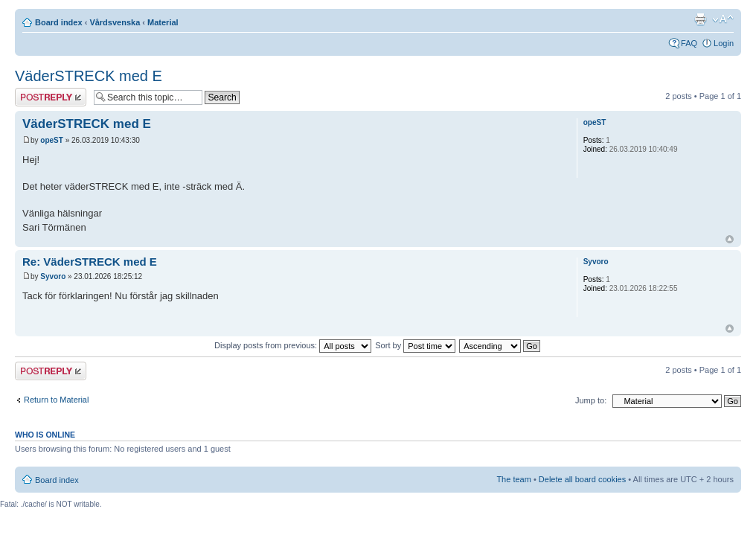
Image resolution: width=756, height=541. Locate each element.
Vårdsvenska (115, 22)
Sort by (415, 345)
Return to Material (56, 400)
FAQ (689, 43)
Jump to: (591, 400)
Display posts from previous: (293, 345)
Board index (59, 22)
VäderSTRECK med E (89, 76)
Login (724, 43)
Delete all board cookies (582, 479)
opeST (52, 140)
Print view (700, 19)
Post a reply (51, 97)
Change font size (723, 19)
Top (730, 239)
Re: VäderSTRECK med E (90, 262)
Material (163, 22)
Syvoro (53, 276)
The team (513, 479)
